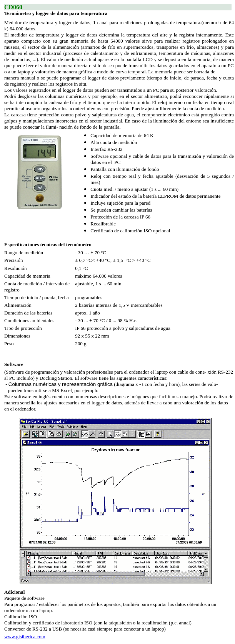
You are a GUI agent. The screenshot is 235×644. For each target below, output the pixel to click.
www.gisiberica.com (25, 637)
